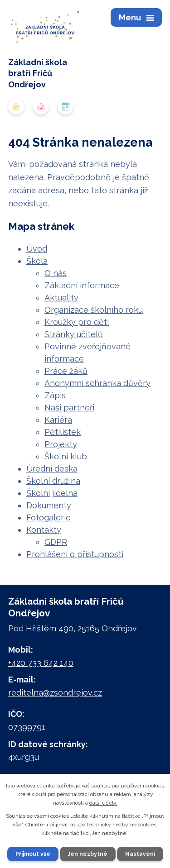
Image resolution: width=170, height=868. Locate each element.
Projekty (61, 444)
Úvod (37, 249)
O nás (56, 273)
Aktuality (61, 298)
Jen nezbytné (88, 854)
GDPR (56, 542)
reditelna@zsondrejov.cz (55, 693)
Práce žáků (66, 371)
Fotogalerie (49, 517)
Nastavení (140, 854)
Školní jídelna (52, 493)
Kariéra (58, 420)
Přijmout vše (33, 854)
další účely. (103, 803)
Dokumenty (49, 505)
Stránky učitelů (74, 334)
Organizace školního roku (94, 310)
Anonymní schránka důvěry (97, 383)
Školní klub (66, 456)
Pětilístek (63, 432)
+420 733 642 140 (41, 663)
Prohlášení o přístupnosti (75, 554)
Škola (37, 261)
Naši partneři (69, 408)
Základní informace (82, 285)
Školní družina (53, 481)
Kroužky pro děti (77, 322)
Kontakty (44, 530)
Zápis (55, 395)
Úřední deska (52, 469)
